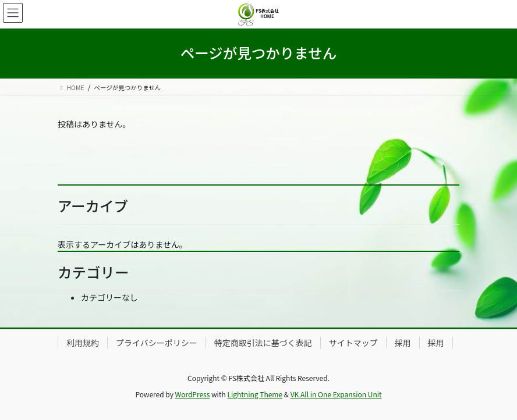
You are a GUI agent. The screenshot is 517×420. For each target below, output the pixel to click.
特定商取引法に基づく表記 (263, 343)
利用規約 (83, 343)
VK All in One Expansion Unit (336, 394)
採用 (403, 343)
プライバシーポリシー (157, 343)
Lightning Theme (255, 394)
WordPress (193, 394)
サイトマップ (353, 343)
